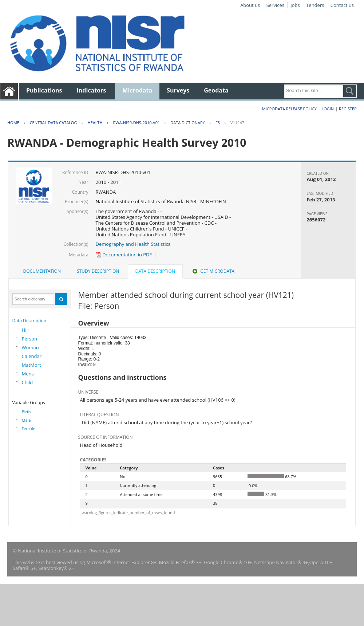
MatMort (31, 365)
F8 (218, 123)
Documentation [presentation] (42, 271)
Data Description (29, 321)
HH (25, 330)
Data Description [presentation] (155, 271)
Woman (30, 347)
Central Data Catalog (54, 123)
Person (29, 339)
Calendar (32, 356)
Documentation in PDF (124, 255)
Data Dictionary (188, 123)
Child (27, 382)
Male (26, 420)
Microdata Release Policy (289, 109)
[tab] (42, 271)
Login (328, 109)
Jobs (295, 5)
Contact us (342, 5)
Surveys (178, 90)
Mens (28, 374)
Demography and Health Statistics (133, 244)
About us (250, 5)
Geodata (216, 90)
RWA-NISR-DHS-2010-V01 (137, 123)
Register (348, 109)
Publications (44, 90)
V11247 (237, 123)
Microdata (137, 90)
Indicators (92, 90)
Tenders (315, 5)
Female (29, 428)
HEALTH (95, 123)
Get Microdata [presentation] (213, 271)
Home (13, 123)
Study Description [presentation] (98, 271)
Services (275, 5)
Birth (26, 412)
